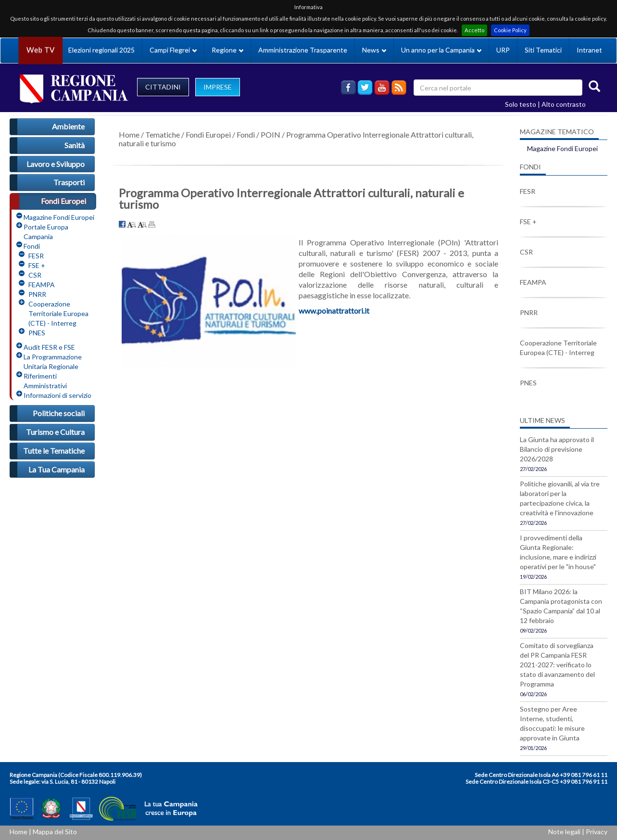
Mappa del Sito (55, 832)
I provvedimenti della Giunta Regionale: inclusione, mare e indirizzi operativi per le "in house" (558, 552)
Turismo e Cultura (55, 432)
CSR (35, 275)
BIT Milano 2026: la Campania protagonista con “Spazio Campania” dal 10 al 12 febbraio (561, 606)
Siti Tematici (543, 50)
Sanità (75, 145)
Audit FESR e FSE (49, 347)
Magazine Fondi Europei (59, 217)
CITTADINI (163, 87)
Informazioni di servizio (57, 395)
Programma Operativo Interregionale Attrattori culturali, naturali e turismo (296, 139)
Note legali (564, 832)
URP (503, 50)
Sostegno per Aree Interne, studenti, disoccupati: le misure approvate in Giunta (552, 723)
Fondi (32, 246)
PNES (37, 333)
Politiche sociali (59, 413)
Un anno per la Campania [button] (441, 50)
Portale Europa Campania (46, 232)
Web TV (40, 50)
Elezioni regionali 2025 (101, 50)
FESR (36, 256)
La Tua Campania (57, 469)
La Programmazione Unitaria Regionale (53, 362)
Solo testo (521, 104)
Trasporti (69, 182)
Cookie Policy (510, 30)
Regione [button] (227, 50)
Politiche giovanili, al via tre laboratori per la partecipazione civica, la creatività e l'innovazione (560, 498)
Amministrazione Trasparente (303, 50)
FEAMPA (42, 285)
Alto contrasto (564, 104)
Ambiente (68, 126)
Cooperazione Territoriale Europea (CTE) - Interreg (58, 313)
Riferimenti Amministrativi (45, 381)
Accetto (474, 30)
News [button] (374, 50)
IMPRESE (218, 87)
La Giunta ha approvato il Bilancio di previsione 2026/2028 (557, 449)
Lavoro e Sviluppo (56, 164)
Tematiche (163, 134)
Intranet (589, 50)
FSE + (37, 265)
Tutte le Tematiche (54, 451)
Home (129, 134)
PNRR (37, 294)
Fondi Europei (63, 201)
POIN (271, 134)
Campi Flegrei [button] (173, 50)
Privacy (597, 832)
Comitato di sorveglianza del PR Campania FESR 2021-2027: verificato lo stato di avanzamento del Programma (557, 665)
